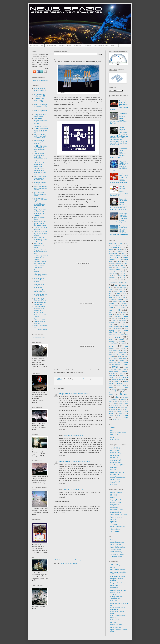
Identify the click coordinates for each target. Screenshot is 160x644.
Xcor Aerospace (115, 531)
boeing (119, 261)
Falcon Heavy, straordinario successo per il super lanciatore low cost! (41, 121)
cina (122, 265)
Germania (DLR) (116, 460)
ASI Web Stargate (116, 565)
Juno (123, 314)
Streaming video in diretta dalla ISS (40, 307)
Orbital (111, 356)
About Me (114, 46)
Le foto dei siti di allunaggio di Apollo (40, 299)
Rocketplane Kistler (117, 510)
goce (110, 295)
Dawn (123, 276)
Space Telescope (116, 627)
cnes (117, 268)
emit (127, 280)
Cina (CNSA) (115, 450)
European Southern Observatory (117, 580)
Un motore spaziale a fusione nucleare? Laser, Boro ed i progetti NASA (119, 191)
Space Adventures (116, 517)
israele (110, 310)
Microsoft (121, 342)
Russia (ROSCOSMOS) (118, 477)
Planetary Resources (114, 363)
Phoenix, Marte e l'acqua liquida (39, 312)
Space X (113, 519)
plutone (126, 363)
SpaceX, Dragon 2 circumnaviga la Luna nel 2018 (40, 142)
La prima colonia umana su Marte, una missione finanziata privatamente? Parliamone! (119, 178)
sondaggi (114, 390)
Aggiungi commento (62, 502)
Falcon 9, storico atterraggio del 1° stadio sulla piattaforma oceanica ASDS (40, 157)
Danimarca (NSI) (116, 453)
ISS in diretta (114, 435)
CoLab (124, 268)
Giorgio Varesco (65, 394)
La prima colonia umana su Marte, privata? (39, 280)
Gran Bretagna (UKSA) (118, 465)
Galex (116, 291)
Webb (119, 415)
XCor (114, 418)
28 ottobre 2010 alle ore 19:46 (74, 436)
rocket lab (112, 376)
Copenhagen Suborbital (120, 272)
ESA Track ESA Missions (118, 576)
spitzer (117, 397)
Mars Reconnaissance (118, 332)
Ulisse (116, 406)
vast (122, 407)
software (111, 388)
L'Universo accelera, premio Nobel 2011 (40, 263)
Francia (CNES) (115, 458)
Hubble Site (114, 588)
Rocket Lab (114, 507)
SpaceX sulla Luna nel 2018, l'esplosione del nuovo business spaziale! (119, 153)
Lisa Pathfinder (123, 321)
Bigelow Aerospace (116, 493)
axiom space (113, 257)
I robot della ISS (51, 46)
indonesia (115, 302)
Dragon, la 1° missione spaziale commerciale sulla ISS (41, 252)
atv (123, 253)
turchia (120, 404)
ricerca (113, 373)
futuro (121, 289)
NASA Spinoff (115, 620)
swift (116, 401)
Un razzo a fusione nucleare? (40, 271)
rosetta (122, 375)
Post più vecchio (97, 560)
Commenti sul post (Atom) (69, 563)
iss (92, 379)
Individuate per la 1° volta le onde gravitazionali (40, 165)
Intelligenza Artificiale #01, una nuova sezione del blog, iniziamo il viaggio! (119, 166)
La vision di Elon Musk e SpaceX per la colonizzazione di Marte (41, 149)
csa (112, 276)
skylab (118, 386)
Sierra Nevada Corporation (119, 515)
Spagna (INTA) (115, 480)
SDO (110, 382)
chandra (114, 266)
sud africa (123, 399)
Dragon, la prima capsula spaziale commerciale (39, 286)
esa (126, 282)
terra (126, 401)
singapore (111, 386)
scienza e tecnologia (118, 379)
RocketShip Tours (116, 512)
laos (119, 319)
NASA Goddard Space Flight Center (117, 608)
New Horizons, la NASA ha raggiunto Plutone (40, 194)
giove (110, 293)
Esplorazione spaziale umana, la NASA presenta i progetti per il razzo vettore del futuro (119, 118)
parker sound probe (120, 359)
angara (118, 245)
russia (111, 377)
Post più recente (60, 560)
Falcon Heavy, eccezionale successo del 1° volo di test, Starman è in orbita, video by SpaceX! (119, 218)
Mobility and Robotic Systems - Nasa (117, 598)
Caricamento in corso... (39, 338)
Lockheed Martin (114, 323)
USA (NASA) (114, 484)
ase (125, 250)
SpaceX (124, 394)
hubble (111, 299)
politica (126, 365)
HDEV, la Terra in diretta (118, 433)
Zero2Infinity (116, 420)
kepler (126, 316)
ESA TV (113, 430)
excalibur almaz (122, 287)
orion (120, 356)
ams (127, 243)
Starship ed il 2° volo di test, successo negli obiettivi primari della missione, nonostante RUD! (119, 230)
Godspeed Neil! (39, 243)
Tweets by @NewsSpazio (40, 80)
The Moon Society (116, 552)
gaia (110, 291)
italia (110, 312)
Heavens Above (115, 585)
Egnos (122, 280)
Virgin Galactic (115, 529)
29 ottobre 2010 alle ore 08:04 (80, 462)
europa (111, 287)
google (117, 295)
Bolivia (126, 262)
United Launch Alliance (118, 527)
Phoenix (111, 361)
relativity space (113, 371)
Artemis (119, 249)
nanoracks (123, 344)
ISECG (113, 540)
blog (120, 260)
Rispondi (62, 429)
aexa (116, 243)
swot (121, 401)
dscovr (110, 280)
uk (111, 406)
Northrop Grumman (114, 351)
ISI (117, 308)
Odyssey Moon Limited (118, 500)
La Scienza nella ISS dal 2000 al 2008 (40, 295)
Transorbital (114, 524)
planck (122, 361)
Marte (118, 337)
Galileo (123, 291)
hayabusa (112, 297)
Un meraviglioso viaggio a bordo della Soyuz (40, 200)
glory (124, 293)
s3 (120, 378)
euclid (124, 285)
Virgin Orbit (122, 414)
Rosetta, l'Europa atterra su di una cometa (39, 206)
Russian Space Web (117, 625)
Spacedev (114, 522)
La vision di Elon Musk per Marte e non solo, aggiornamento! (41, 130)
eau (116, 280)
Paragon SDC (115, 505)
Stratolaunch (114, 399)
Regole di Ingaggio (65, 46)
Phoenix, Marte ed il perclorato (40, 322)
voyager (111, 416)
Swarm (110, 401)
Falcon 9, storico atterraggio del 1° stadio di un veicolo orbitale (40, 171)
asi (109, 251)
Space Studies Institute (118, 547)
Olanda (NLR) (115, 475)
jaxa (110, 314)
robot (121, 373)
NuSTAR (124, 351)
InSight (123, 302)
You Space (78, 46)
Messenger (112, 342)
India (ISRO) (114, 467)
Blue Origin (114, 495)
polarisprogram (116, 365)
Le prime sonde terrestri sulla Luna (40, 291)
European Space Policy (118, 583)
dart (118, 276)
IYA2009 (124, 312)
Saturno (126, 378)
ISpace (123, 308)
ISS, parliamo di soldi (40, 330)
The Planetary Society (117, 554)
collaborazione (86, 379)
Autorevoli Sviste (121, 256)
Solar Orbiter (120, 388)
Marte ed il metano (40, 319)
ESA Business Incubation (118, 570)
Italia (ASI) (114, 470)
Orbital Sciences (116, 502)
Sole (127, 388)
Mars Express (116, 329)
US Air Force (113, 407)
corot (120, 274)
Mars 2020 (125, 327)
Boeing (113, 497)
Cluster (110, 268)
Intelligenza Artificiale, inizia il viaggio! (41, 115)
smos (124, 386)
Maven (111, 340)
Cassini (126, 263)
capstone (119, 264)
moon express (114, 344)
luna (110, 325)
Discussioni (88, 46)
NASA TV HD (115, 440)
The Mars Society (116, 549)
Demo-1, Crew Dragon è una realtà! (41, 111)
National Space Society (118, 542)
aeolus (110, 243)
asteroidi (120, 251)
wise (127, 415)
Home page (34, 46)
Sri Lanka (126, 397)
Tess (115, 404)
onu (115, 353)
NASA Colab (114, 601)
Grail (124, 295)
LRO (123, 322)
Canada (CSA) (115, 448)
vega (127, 407)
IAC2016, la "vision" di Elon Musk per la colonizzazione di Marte (119, 105)
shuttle (116, 382)
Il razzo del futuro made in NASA (39, 267)
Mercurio (122, 340)
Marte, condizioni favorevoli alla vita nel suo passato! (41, 239)
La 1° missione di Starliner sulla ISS (39, 95)
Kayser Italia (117, 317)
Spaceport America (114, 392)
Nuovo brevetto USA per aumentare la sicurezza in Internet (40, 223)
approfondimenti (115, 247)
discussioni (112, 278)
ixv (118, 312)
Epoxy (120, 282)
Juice (118, 315)
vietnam (119, 412)
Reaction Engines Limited (118, 369)
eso (116, 285)
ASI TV (113, 428)
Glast (118, 293)
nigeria (123, 349)
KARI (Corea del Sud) (117, 472)
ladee (113, 319)
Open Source (122, 353)
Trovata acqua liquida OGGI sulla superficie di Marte (40, 188)
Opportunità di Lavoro (117, 355)
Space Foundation (116, 545)
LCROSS (125, 318)
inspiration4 (112, 304)
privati (115, 367)
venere (113, 410)
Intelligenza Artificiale (101, 46)
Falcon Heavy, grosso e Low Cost (41, 275)
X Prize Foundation (116, 557)
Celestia (113, 567)
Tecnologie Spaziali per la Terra (40, 183)
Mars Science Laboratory (118, 335)
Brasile (112, 264)
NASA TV (113, 437)
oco (110, 353)
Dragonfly (123, 278)
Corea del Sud (113, 274)
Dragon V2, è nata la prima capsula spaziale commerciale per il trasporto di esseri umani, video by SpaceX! (119, 204)
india (126, 299)
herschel (122, 297)
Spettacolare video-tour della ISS (40, 303)
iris (121, 306)
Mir (127, 342)
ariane (111, 249)
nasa (111, 346)
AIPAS (122, 243)
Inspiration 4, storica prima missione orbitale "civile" (40, 100)
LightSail (114, 321)
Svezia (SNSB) (115, 482)
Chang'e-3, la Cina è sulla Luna (40, 228)
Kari (110, 317)
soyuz (121, 390)
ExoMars (111, 289)
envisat (113, 282)
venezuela (120, 410)
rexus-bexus (125, 371)
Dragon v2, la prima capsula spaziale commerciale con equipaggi (40, 212)
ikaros (120, 299)
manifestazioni (113, 327)
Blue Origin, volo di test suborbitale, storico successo (40, 178)
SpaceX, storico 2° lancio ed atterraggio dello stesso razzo (40, 136)
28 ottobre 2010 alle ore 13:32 (80, 394)
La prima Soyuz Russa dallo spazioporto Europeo (41, 258)
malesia (123, 325)
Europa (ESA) (115, 455)
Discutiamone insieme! (41, 126)
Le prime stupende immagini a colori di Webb (40, 90)
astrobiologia (113, 253)
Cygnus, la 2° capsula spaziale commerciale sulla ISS (41, 233)
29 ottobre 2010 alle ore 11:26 (74, 489)
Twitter (126, 404)
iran (117, 306)
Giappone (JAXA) (116, 463)
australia (111, 256)
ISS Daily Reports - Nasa (118, 590)
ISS (42, 46)
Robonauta (114, 622)
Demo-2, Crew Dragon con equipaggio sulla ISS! (41, 106)
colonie (110, 272)
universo (123, 406)
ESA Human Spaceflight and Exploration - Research (119, 573)
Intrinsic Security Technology (116, 593)
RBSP (127, 367)
